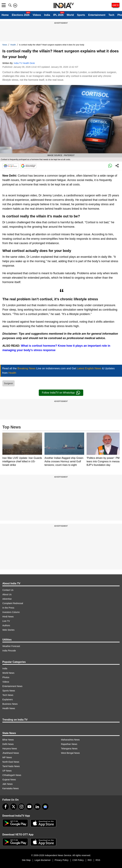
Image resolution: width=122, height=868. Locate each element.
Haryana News (10, 749)
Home (5, 15)
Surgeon (8, 383)
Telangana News (69, 749)
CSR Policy (78, 860)
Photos (6, 677)
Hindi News (8, 617)
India (47, 15)
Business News (10, 704)
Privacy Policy (62, 860)
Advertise (7, 599)
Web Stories (8, 630)
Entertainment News (12, 686)
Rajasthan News (69, 744)
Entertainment (97, 15)
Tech (111, 15)
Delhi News (8, 744)
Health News (9, 708)
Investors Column (11, 612)
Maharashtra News (70, 740)
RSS (98, 860)
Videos (37, 15)
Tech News (8, 695)
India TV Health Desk (24, 63)
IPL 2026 (58, 15)
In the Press (8, 608)
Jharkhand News (11, 753)
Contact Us (8, 590)
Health (13, 45)
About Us (7, 594)
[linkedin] (37, 807)
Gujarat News (9, 780)
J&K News (8, 784)
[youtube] (29, 807)
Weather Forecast (11, 646)
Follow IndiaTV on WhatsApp (61, 393)
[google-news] (45, 807)
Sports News (9, 691)
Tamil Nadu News (11, 766)
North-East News (11, 762)
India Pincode (9, 651)
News (5, 45)
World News (8, 673)
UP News (7, 771)
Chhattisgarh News (12, 775)
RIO (90, 860)
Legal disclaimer (43, 860)
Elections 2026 (21, 15)
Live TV (6, 621)
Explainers (8, 699)
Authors (6, 625)
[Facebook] (6, 807)
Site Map (26, 860)
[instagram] (21, 807)
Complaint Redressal (13, 603)
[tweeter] (14, 807)
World (70, 15)
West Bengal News (70, 753)
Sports (81, 15)
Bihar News (8, 740)
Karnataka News (11, 788)
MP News (7, 757)
